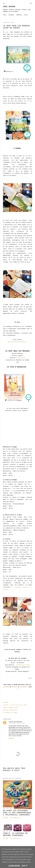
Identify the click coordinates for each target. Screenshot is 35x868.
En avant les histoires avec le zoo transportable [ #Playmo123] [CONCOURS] (17, 813)
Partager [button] (6, 702)
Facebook (6, 687)
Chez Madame (9, 7)
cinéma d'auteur (13, 708)
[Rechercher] (31, 3)
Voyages (11, 15)
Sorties (19, 15)
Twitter (15, 687)
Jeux (5, 15)
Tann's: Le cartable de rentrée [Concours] (15, 834)
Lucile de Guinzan (15, 722)
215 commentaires (16, 838)
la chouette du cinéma (10, 713)
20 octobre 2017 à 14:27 (17, 723)
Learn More (14, 866)
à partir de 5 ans (16, 705)
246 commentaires (16, 818)
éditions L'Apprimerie (10, 710)
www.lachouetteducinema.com (17, 342)
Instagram (23, 687)
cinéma (5, 708)
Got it (25, 866)
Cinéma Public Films (23, 665)
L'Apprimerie (21, 358)
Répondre (11, 738)
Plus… (26, 15)
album (25, 705)
